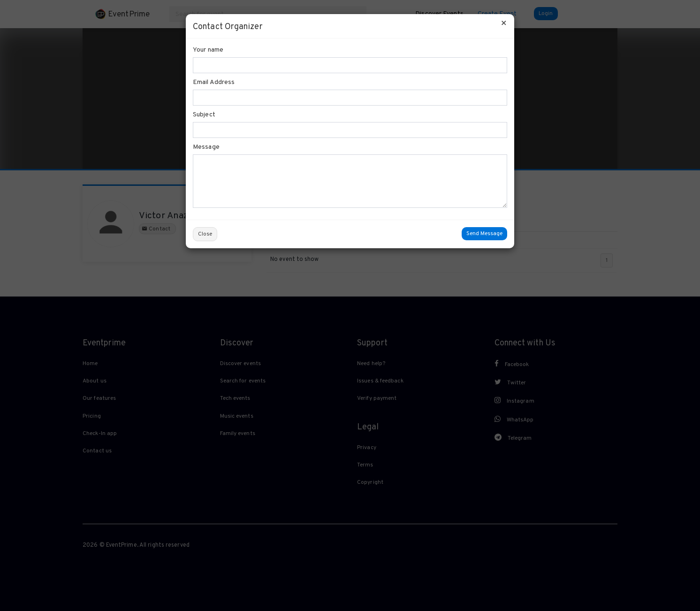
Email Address (214, 82)
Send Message (484, 234)
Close (205, 234)
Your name (208, 50)
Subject (204, 115)
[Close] (504, 24)
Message (206, 147)
